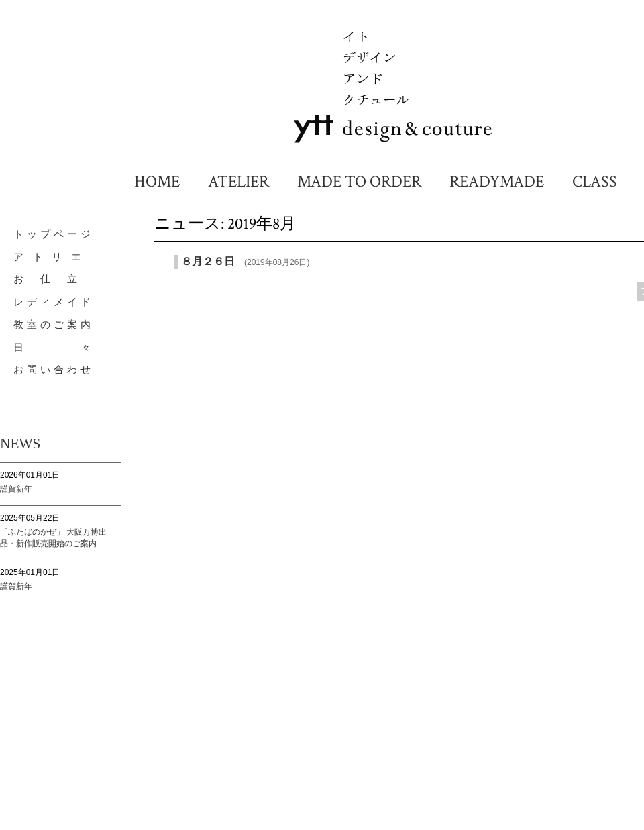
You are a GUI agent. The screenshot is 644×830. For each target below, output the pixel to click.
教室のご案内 (54, 325)
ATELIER (247, 181)
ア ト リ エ (49, 257)
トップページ (54, 234)
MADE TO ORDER (367, 181)
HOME (165, 181)
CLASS (603, 181)
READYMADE (505, 181)
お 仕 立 (47, 279)
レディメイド (54, 302)
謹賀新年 (16, 489)
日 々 (54, 348)
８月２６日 (208, 261)
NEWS (20, 444)
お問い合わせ (54, 370)
